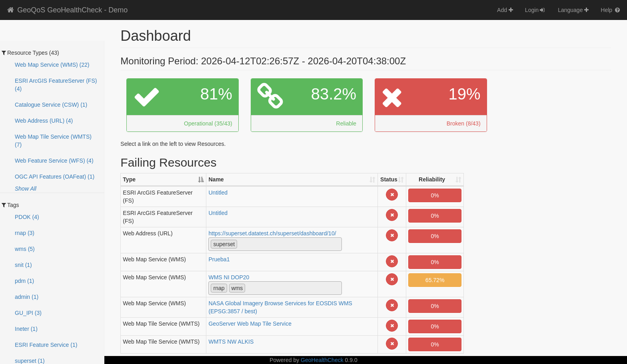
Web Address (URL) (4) (44, 121)
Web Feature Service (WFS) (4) (54, 161)
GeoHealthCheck (322, 360)
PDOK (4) (27, 217)
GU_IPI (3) (28, 313)
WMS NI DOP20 (229, 277)
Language (573, 10)
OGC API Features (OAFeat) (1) (55, 177)
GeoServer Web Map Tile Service (250, 324)
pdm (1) (24, 281)
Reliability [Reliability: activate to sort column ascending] (432, 179)
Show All (26, 189)
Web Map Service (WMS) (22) (52, 65)
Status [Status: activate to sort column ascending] (389, 179)
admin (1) (27, 297)
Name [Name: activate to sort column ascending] (216, 179)
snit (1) (23, 265)
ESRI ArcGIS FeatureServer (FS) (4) (56, 85)
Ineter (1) (26, 329)
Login (535, 10)
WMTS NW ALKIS (231, 342)
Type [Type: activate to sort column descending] (129, 179)
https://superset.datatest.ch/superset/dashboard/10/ (272, 233)
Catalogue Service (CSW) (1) (51, 105)
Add (505, 10)
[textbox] (241, 244)
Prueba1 (219, 259)
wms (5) (25, 249)
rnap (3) (25, 233)
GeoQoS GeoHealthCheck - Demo (67, 10)
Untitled (218, 193)
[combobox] (275, 244)
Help (611, 10)
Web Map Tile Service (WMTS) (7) (53, 141)
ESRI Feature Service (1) (46, 345)
